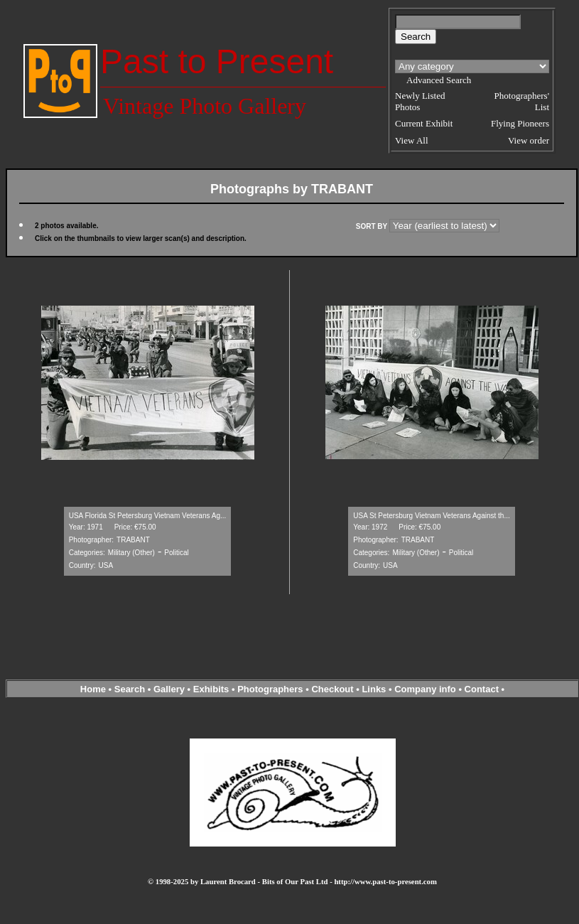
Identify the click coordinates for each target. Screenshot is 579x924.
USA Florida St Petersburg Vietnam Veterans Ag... (148, 516)
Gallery (169, 689)
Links (374, 689)
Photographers (270, 689)
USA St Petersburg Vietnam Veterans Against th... (432, 516)
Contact (482, 689)
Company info (426, 689)
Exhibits (211, 689)
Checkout (332, 689)
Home (93, 689)
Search (130, 689)
